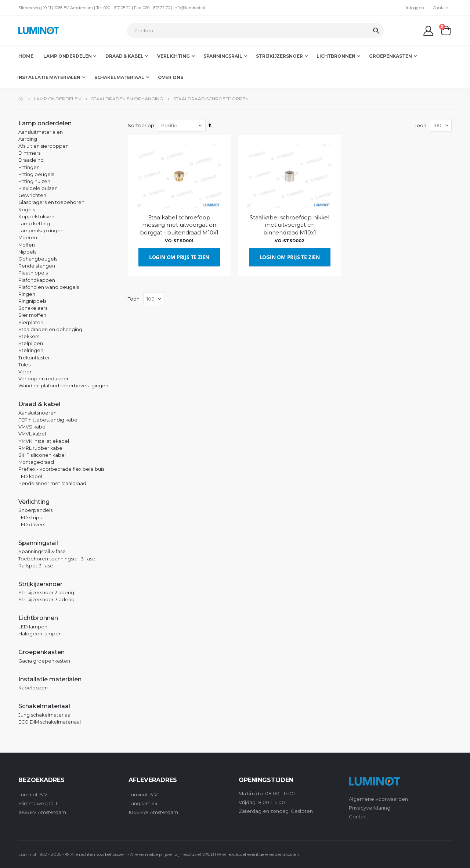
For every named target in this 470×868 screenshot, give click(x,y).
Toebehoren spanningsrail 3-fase (57, 559)
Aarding (28, 139)
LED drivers (32, 525)
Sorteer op (142, 125)
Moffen (27, 245)
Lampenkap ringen (41, 231)
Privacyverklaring (370, 808)
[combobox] (255, 31)
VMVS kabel (32, 427)
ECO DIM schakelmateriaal (50, 722)
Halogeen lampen (40, 634)
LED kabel (30, 476)
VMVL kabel (32, 434)
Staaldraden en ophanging (127, 99)
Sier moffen (32, 315)
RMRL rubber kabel (41, 448)
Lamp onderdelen (57, 99)
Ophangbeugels (38, 259)
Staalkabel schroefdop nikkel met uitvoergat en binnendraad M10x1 (290, 225)
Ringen (27, 294)
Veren (26, 372)
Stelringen (31, 350)
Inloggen (415, 8)
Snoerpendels (35, 510)
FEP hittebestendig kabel (48, 420)
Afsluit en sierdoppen (44, 146)
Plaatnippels (33, 273)
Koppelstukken (36, 217)
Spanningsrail (38, 543)
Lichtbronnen (38, 618)
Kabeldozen (33, 688)
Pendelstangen (37, 266)
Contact (441, 8)
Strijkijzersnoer (40, 584)
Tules (24, 365)
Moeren (28, 238)
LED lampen (33, 627)
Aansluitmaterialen (41, 132)
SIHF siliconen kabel (42, 455)
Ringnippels (32, 301)
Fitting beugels (36, 174)
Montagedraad (36, 462)
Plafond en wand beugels (49, 287)
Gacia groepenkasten (44, 661)
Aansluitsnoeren (37, 413)
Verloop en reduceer (44, 379)
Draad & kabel (39, 404)
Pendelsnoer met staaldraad (52, 483)
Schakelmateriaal (44, 706)
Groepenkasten (41, 652)
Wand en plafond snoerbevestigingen (63, 386)
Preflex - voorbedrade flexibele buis (61, 469)
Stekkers (29, 336)
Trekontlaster (34, 358)
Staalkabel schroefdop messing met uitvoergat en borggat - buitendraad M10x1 (180, 225)
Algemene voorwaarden (378, 799)
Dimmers (29, 153)
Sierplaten (31, 322)
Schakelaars (33, 308)
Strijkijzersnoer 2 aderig (46, 593)
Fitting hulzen (34, 181)
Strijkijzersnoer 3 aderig (46, 600)
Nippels (27, 252)
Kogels (27, 210)
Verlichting (34, 502)
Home (21, 99)
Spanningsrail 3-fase (42, 551)
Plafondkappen (37, 280)
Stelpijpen (31, 343)
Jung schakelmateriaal (45, 715)
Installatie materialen (50, 679)
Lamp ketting (34, 224)
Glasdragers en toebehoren (51, 202)
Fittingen (29, 167)
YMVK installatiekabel (44, 441)
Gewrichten (32, 195)
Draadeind (31, 160)
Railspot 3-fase (36, 566)
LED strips (30, 518)
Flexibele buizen (38, 188)
